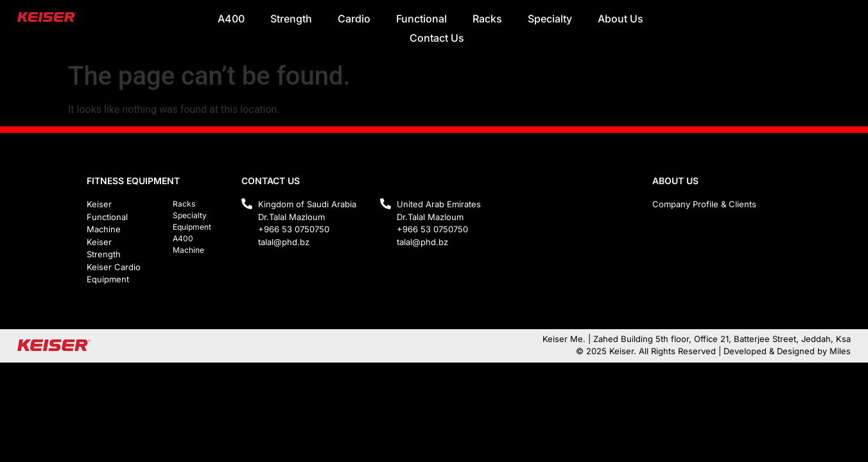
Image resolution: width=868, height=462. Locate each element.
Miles (840, 351)
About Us (621, 19)
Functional (421, 19)
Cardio (354, 19)
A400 (231, 19)
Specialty (550, 19)
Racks (487, 19)
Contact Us (437, 38)
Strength (291, 19)
